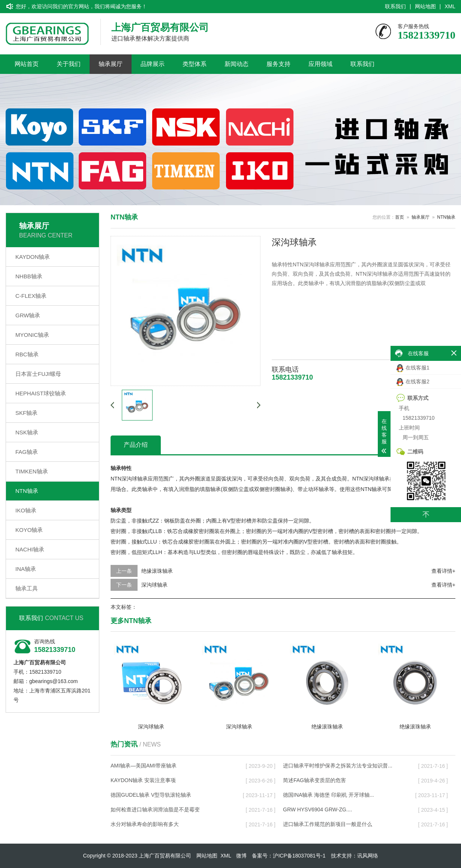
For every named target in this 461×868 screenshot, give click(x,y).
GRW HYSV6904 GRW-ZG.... (317, 809)
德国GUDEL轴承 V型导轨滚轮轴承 (151, 795)
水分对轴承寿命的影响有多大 (145, 824)
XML (450, 6)
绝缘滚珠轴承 (157, 571)
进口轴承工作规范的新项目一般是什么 (328, 824)
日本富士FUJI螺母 (38, 374)
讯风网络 (368, 856)
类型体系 (195, 64)
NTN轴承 (27, 491)
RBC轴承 (27, 354)
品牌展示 (153, 64)
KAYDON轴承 (33, 257)
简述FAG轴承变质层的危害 (314, 780)
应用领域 (320, 64)
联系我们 (395, 6)
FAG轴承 (27, 452)
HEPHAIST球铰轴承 (41, 393)
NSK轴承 (27, 432)
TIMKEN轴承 (32, 471)
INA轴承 (26, 569)
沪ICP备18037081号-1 (299, 856)
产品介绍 (136, 445)
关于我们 (69, 64)
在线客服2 (413, 382)
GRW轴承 (28, 315)
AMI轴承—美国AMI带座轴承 (144, 766)
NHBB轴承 (29, 276)
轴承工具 (27, 588)
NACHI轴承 (30, 549)
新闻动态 (236, 64)
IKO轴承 (26, 510)
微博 (241, 856)
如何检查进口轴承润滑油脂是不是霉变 (155, 809)
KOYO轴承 (29, 530)
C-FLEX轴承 (31, 296)
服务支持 (278, 64)
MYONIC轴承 (32, 335)
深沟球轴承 (154, 585)
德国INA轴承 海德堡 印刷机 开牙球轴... (329, 795)
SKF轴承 (26, 413)
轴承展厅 (111, 64)
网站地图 (425, 6)
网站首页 (27, 64)
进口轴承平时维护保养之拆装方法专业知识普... (338, 766)
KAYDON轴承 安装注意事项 (143, 780)
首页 (400, 217)
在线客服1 (413, 368)
